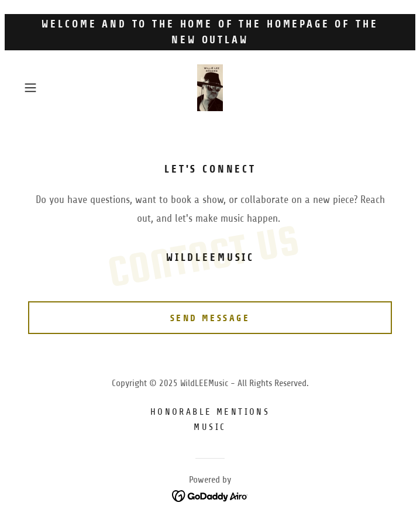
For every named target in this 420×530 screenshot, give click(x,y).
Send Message (210, 318)
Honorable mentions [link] (210, 412)
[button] (47, 88)
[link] (210, 88)
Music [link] (210, 427)
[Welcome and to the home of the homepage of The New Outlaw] (210, 32)
